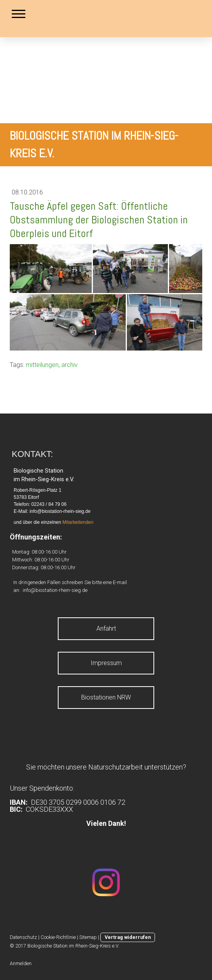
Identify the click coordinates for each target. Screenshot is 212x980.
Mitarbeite (73, 522)
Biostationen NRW (106, 697)
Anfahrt (106, 628)
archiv (69, 365)
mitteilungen (42, 365)
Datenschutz (23, 937)
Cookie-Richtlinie (58, 937)
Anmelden (21, 963)
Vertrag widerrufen (128, 937)
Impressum (106, 663)
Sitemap (88, 937)
